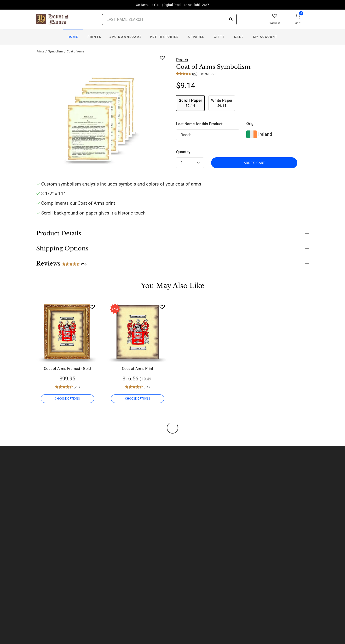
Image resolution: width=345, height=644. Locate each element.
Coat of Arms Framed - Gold (67, 369)
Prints (94, 37)
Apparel (196, 37)
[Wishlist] (92, 307)
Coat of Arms (75, 51)
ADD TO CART (254, 163)
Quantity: (184, 152)
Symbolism (55, 51)
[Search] (231, 20)
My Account (265, 37)
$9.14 (190, 103)
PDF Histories (164, 37)
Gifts (219, 37)
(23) (76, 387)
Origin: (252, 124)
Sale (239, 37)
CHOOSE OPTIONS (67, 399)
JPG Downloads (126, 37)
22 (195, 74)
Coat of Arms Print (138, 369)
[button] (172, 231)
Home (73, 37)
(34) (146, 387)
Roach (182, 60)
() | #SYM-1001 (204, 74)
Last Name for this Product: (200, 124)
